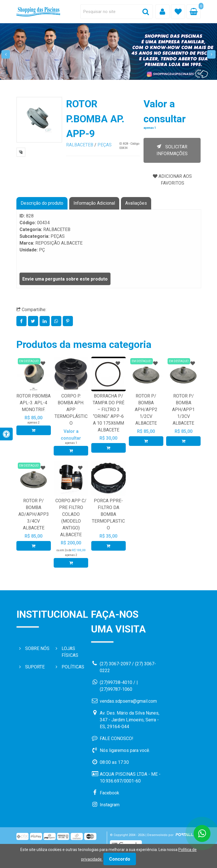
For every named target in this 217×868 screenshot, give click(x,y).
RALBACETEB (80, 145)
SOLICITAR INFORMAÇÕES (172, 150)
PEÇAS (105, 145)
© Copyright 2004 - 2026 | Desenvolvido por (152, 835)
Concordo (120, 859)
